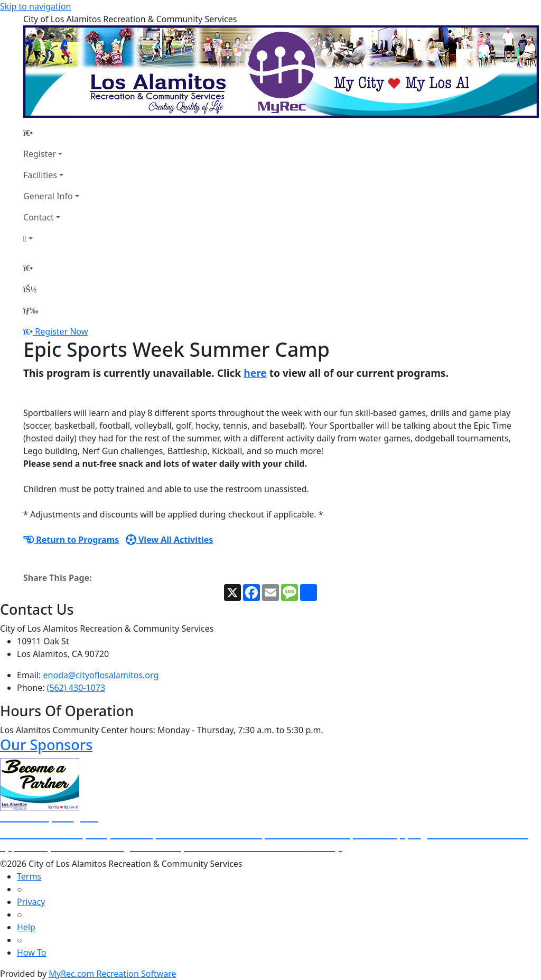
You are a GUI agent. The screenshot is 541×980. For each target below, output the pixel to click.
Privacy (31, 902)
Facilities (40, 175)
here (255, 373)
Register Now (61, 331)
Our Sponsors (46, 745)
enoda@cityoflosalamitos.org (101, 675)
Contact (39, 217)
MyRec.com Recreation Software (112, 974)
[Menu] (31, 310)
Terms (29, 876)
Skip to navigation (35, 6)
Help (26, 927)
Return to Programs (71, 540)
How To (31, 953)
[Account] (51, 238)
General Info (48, 196)
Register (40, 154)
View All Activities (170, 540)
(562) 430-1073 (76, 688)
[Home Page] (51, 133)
